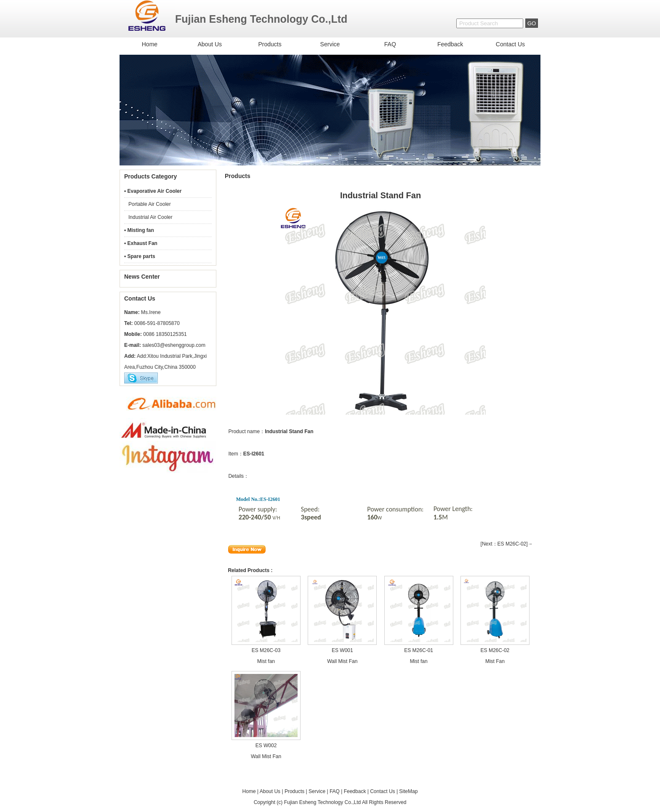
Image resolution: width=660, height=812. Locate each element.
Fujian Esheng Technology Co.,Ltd (323, 802)
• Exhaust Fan (141, 243)
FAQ (390, 44)
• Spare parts (140, 256)
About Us (210, 44)
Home (150, 44)
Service (330, 44)
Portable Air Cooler (150, 204)
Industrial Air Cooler (150, 217)
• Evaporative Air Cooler (153, 191)
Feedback (450, 44)
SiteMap (408, 791)
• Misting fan (139, 230)
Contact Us (510, 44)
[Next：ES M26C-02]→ (507, 544)
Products (270, 44)
